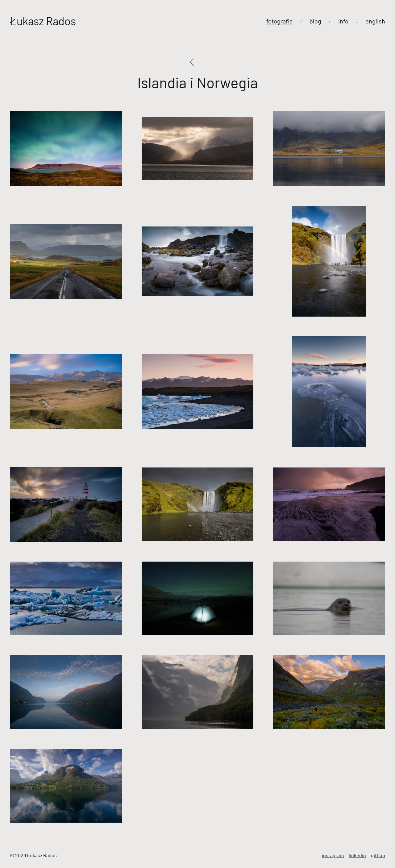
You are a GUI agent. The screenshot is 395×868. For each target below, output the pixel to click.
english (375, 21)
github (378, 855)
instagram (333, 855)
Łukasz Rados (43, 21)
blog (315, 21)
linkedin (357, 855)
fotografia (279, 21)
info (343, 21)
